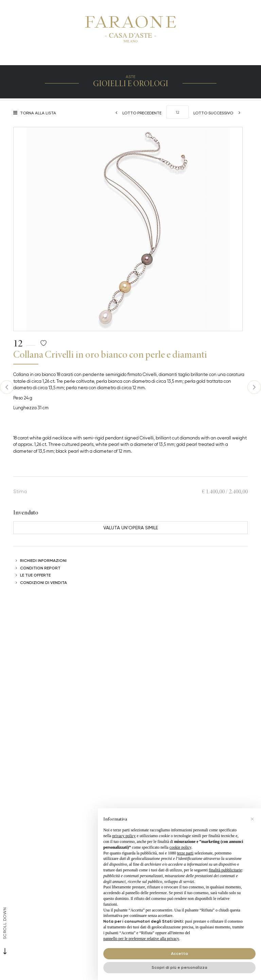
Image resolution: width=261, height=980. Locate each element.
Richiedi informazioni (43, 560)
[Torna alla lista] (36, 113)
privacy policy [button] (124, 836)
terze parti (185, 853)
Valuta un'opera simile (131, 527)
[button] (252, 819)
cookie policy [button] (180, 847)
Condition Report (40, 568)
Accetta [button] (179, 953)
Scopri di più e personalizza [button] (179, 967)
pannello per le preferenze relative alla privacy (141, 939)
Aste (130, 77)
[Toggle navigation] (138, 57)
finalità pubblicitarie (225, 870)
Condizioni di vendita (43, 582)
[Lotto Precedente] (136, 113)
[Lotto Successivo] (219, 113)
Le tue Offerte (35, 575)
